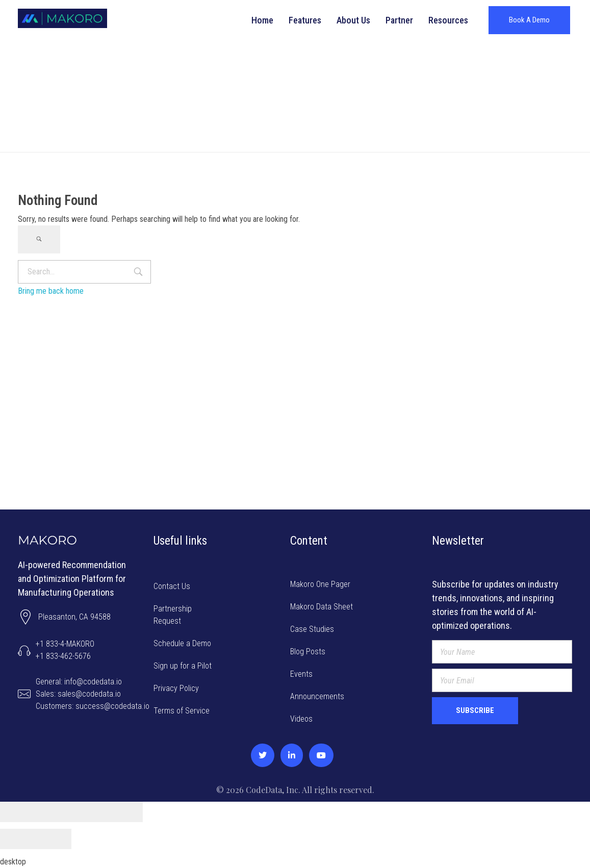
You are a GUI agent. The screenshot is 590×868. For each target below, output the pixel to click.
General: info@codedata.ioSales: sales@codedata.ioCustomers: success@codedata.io (93, 694)
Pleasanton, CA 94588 (74, 617)
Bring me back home (51, 291)
